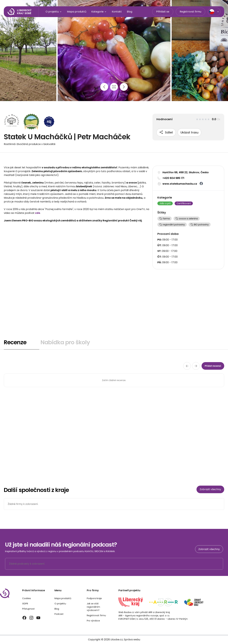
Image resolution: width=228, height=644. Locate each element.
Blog (130, 12)
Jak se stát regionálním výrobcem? (93, 607)
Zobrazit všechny (210, 489)
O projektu (54, 12)
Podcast (59, 614)
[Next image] (124, 87)
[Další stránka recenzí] (196, 366)
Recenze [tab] (15, 342)
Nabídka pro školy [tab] (65, 342)
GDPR (25, 604)
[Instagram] (31, 618)
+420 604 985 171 (173, 178)
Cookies (27, 598)
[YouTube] (38, 618)
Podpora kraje (94, 598)
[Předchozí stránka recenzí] (187, 366)
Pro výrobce (93, 621)
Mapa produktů (77, 12)
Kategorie (99, 12)
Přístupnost (28, 609)
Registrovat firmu (190, 12)
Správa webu (132, 639)
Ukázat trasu (189, 132)
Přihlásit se (163, 12)
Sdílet (166, 132)
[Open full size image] (114, 87)
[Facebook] (24, 618)
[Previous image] (104, 87)
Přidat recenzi (213, 366)
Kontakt (117, 12)
